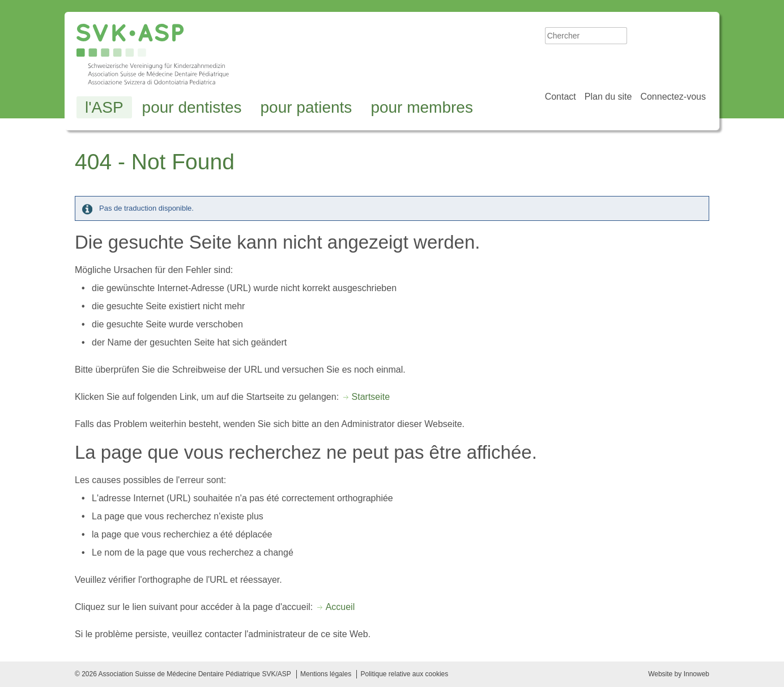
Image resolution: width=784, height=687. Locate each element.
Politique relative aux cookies (404, 674)
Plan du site (608, 97)
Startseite (371, 397)
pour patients (306, 107)
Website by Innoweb (679, 674)
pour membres (422, 107)
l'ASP (104, 107)
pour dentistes (192, 107)
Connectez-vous (673, 97)
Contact (561, 97)
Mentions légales (326, 674)
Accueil (340, 607)
